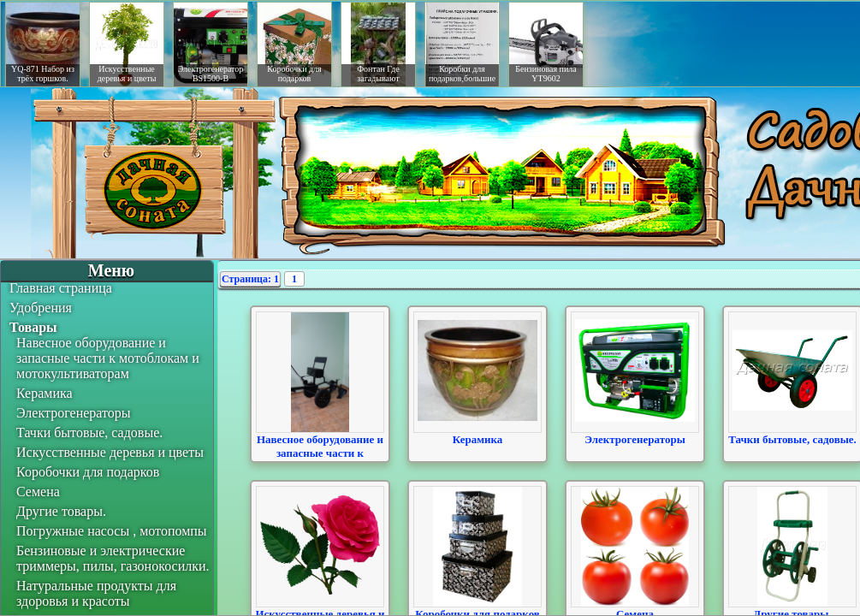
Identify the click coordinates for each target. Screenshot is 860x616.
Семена (38, 492)
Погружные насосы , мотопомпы (112, 531)
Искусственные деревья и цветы (110, 452)
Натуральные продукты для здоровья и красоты (96, 593)
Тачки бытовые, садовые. (89, 432)
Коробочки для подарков (88, 472)
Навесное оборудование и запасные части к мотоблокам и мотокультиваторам (108, 358)
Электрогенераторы (74, 413)
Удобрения (41, 308)
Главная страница (61, 288)
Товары (33, 327)
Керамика (44, 393)
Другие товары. (61, 511)
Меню (111, 270)
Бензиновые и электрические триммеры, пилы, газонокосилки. (113, 558)
